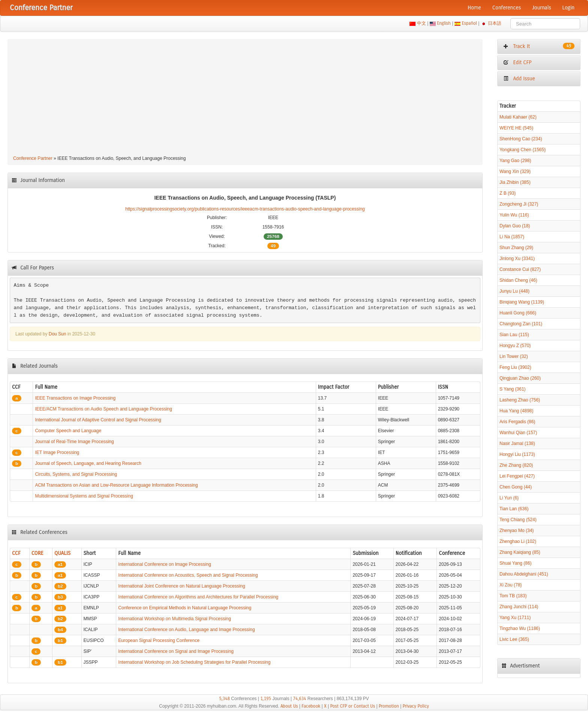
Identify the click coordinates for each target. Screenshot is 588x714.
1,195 (266, 699)
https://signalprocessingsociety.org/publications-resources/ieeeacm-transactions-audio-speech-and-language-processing (245, 209)
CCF (16, 553)
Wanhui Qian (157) (518, 433)
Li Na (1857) (512, 237)
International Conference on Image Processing (164, 564)
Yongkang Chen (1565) (523, 150)
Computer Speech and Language (68, 431)
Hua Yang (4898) (516, 411)
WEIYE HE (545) (516, 128)
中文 (421, 23)
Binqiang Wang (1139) (522, 302)
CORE (37, 553)
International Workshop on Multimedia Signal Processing (175, 619)
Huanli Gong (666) (518, 313)
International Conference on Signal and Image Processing (176, 651)
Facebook (311, 706)
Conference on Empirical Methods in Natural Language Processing (185, 608)
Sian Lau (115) (514, 335)
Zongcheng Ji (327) (519, 204)
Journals (541, 8)
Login (568, 8)
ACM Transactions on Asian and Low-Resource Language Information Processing (116, 485)
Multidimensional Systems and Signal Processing (84, 496)
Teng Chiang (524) (518, 520)
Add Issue (519, 79)
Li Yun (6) (509, 498)
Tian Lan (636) (514, 509)
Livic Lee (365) (514, 639)
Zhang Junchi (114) (519, 607)
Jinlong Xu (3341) (517, 259)
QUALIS (62, 553)
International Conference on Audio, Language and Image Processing (186, 630)
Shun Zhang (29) (516, 248)
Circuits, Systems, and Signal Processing (76, 474)
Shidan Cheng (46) (518, 280)
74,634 (299, 699)
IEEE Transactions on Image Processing (75, 398)
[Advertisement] (245, 98)
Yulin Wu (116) (514, 215)
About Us (289, 706)
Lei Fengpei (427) (517, 476)
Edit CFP (517, 62)
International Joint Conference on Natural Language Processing (181, 586)
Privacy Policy (416, 706)
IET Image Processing (57, 452)
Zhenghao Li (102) (518, 541)
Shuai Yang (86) (516, 563)
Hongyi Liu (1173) (517, 454)
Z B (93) (508, 193)
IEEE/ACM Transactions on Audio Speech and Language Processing (103, 409)
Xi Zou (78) (511, 585)
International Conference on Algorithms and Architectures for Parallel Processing (198, 597)
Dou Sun (58, 334)
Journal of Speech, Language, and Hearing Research (88, 463)
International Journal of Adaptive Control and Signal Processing (98, 420)
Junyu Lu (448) (514, 291)
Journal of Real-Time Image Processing (74, 442)
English (444, 23)
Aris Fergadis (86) (517, 422)
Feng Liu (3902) (515, 367)
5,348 (224, 699)
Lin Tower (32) (514, 356)
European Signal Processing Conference (159, 640)
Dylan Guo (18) (515, 226)
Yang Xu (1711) (515, 618)
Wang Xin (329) (515, 171)
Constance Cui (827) (520, 269)
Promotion (389, 706)
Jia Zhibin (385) (515, 182)
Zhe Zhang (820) (516, 465)
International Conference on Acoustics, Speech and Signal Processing (188, 575)
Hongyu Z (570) (515, 346)
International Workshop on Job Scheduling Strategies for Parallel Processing (194, 662)
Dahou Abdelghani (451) (524, 574)
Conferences (507, 8)
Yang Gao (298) (515, 161)
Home (474, 8)
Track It (539, 46)
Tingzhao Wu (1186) (520, 628)
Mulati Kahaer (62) (518, 117)
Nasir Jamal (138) (517, 443)
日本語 (495, 23)
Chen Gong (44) (516, 487)
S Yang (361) (513, 389)
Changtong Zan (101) (521, 324)
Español (469, 23)
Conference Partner (33, 158)
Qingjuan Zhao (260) (520, 378)
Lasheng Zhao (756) (520, 400)
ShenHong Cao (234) (521, 139)
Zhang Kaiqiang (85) (520, 552)
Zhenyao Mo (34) (517, 531)
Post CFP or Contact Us (352, 706)
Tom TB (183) (513, 596)
